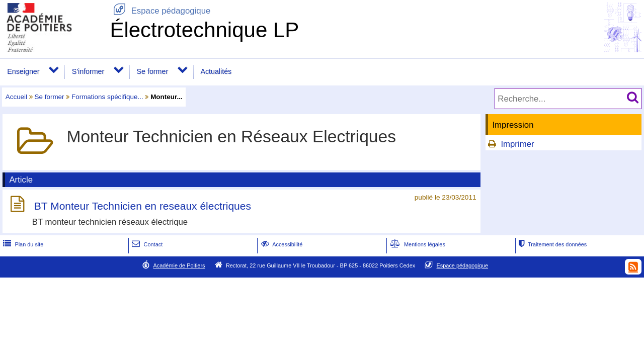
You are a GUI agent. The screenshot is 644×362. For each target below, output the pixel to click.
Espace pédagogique (160, 11)
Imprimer (517, 144)
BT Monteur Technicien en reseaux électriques (143, 206)
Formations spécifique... (107, 97)
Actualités (216, 71)
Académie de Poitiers (179, 265)
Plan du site (22, 244)
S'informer (88, 71)
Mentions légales (417, 244)
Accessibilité (281, 244)
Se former (153, 71)
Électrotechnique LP (204, 30)
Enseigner (23, 71)
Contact (146, 244)
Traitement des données (552, 244)
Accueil (16, 97)
